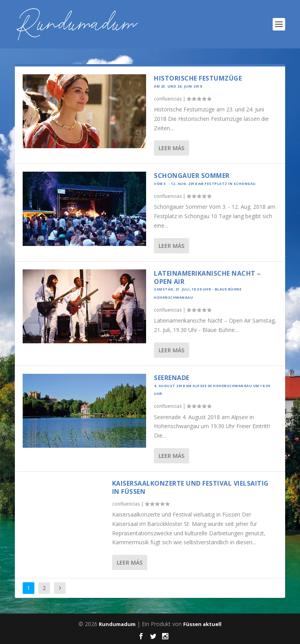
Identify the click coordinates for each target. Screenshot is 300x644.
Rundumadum (117, 624)
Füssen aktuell (202, 624)
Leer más (171, 148)
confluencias (168, 99)
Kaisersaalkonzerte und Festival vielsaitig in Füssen (190, 487)
